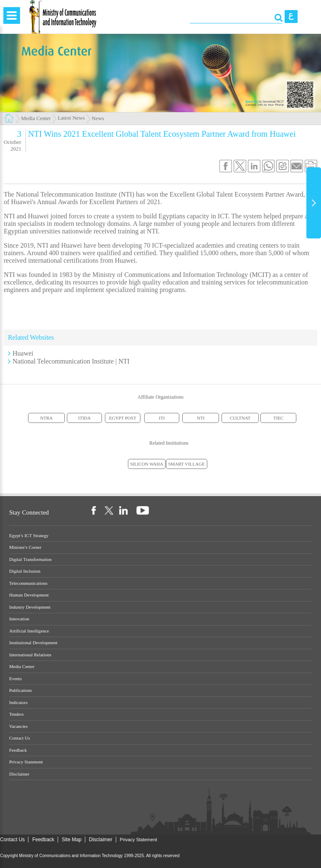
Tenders (17, 714)
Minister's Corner (25, 547)
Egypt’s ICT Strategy (29, 536)
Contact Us (19, 738)
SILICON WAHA (147, 464)
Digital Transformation (31, 559)
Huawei (23, 353)
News (98, 118)
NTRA (46, 418)
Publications (20, 690)
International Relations (30, 655)
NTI (201, 418)
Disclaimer (19, 774)
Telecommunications (28, 583)
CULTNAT (240, 418)
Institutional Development (33, 643)
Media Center (36, 118)
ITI (162, 418)
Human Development (29, 595)
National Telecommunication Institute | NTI (71, 361)
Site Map (72, 840)
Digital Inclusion (25, 571)
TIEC (278, 418)
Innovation (19, 619)
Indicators (18, 703)
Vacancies (18, 726)
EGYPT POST (123, 418)
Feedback (18, 750)
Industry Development (30, 607)
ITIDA (84, 418)
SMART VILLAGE (187, 464)
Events (15, 679)
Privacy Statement (26, 762)
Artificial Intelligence (29, 631)
